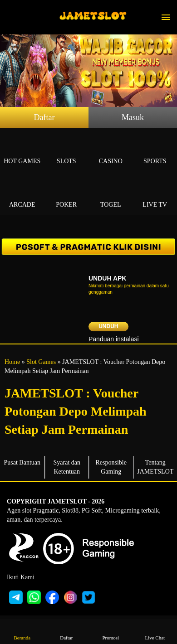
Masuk (133, 117)
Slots (67, 151)
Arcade (22, 194)
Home (12, 362)
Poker (67, 194)
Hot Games (22, 151)
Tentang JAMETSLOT (155, 467)
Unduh (108, 326)
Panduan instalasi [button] (114, 339)
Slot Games (41, 362)
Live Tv (155, 194)
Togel (111, 194)
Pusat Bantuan (22, 462)
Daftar (44, 117)
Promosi (111, 631)
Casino (111, 151)
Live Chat (155, 631)
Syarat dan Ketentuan (67, 467)
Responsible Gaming (111, 467)
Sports (155, 151)
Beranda (22, 631)
